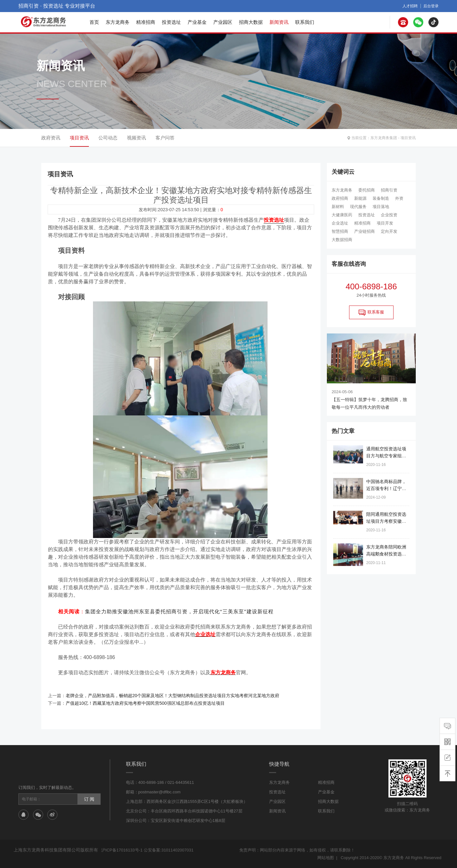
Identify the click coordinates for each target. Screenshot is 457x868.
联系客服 (371, 313)
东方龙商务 (118, 22)
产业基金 (197, 22)
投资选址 (171, 22)
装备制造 (381, 198)
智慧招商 (340, 231)
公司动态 (108, 138)
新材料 (338, 207)
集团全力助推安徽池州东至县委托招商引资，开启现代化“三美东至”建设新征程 (179, 612)
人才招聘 (410, 6)
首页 (94, 22)
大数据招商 (342, 240)
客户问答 (165, 138)
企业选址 (340, 223)
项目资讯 (408, 138)
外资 (399, 198)
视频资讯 (136, 138)
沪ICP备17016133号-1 (122, 850)
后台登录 (431, 6)
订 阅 (89, 799)
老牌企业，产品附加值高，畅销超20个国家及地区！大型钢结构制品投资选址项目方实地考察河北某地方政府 (173, 696)
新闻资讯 (279, 22)
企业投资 (389, 215)
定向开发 (389, 231)
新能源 (360, 198)
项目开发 (385, 223)
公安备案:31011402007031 (169, 850)
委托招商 (367, 190)
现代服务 (358, 207)
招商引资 (389, 190)
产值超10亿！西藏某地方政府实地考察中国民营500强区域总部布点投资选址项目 (145, 703)
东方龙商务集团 (384, 138)
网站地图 (326, 858)
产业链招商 (364, 231)
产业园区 (223, 22)
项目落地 (381, 207)
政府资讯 (51, 138)
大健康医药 (342, 215)
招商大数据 (251, 22)
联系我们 (305, 22)
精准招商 (146, 22)
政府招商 (340, 198)
